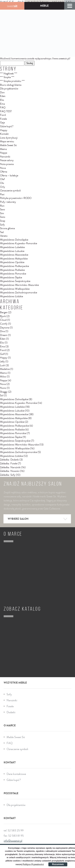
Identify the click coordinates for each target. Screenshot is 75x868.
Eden (3, 96)
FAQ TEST (6, 111)
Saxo (3, 210)
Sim (2, 213)
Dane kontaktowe (16, 774)
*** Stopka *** (7, 77)
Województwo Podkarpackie (14, 266)
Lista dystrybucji (9, 138)
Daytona (5, 328)
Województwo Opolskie (12, 262)
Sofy (2, 225)
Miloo (3, 377)
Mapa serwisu (7, 141)
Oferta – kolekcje (9, 176)
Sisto (3, 217)
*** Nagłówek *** (9, 74)
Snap (3, 221)
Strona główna (7, 228)
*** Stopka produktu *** (12, 81)
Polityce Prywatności (33, 864)
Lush (3, 365)
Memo (3, 149)
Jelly (2, 362)
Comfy (4, 324)
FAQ (3, 108)
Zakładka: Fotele (9, 464)
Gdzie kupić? (7, 126)
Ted (2, 232)
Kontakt (4, 134)
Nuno (3, 388)
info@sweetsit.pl (13, 841)
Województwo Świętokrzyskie (15, 281)
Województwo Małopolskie (14, 259)
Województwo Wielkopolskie (15, 289)
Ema (2, 104)
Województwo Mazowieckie (14, 255)
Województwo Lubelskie (12, 247)
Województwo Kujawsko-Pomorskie (19, 243)
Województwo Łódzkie (11, 296)
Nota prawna (7, 164)
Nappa (4, 153)
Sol (2, 396)
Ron (2, 206)
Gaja (2, 123)
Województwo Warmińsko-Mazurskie (19, 285)
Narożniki (5, 157)
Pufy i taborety (8, 202)
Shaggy (4, 392)
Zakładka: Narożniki (10, 467)
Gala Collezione (12, 6)
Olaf (2, 179)
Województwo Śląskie (11, 278)
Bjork (3, 316)
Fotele (3, 119)
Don (2, 93)
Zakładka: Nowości (10, 471)
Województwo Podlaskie (12, 270)
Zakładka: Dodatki (9, 460)
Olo (2, 183)
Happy (4, 130)
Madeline (5, 369)
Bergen (4, 312)
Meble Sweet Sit (8, 145)
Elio (2, 100)
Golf (2, 354)
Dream (4, 335)
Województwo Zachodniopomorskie (19, 293)
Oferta (4, 172)
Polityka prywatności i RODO (16, 198)
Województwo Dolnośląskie (14, 240)
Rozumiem (58, 864)
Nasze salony (7, 160)
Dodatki (11, 712)
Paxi (2, 194)
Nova (3, 168)
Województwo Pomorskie (13, 274)
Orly (3, 187)
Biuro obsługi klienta (11, 85)
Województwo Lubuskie (12, 251)
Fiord (3, 115)
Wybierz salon (38, 519)
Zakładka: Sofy (8, 475)
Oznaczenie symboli (10, 191)
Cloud (3, 320)
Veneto (4, 236)
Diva (2, 331)
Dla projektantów (9, 89)
